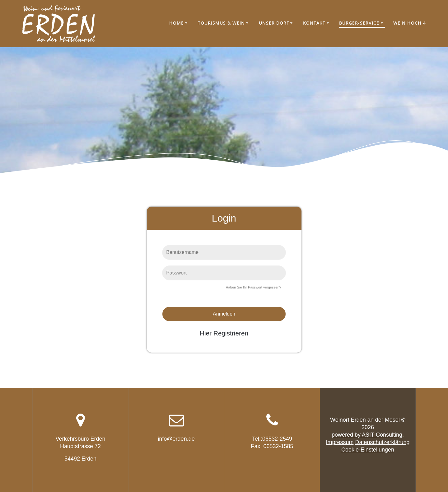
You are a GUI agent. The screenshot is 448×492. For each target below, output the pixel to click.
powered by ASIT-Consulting (367, 435)
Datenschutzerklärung (382, 442)
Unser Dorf (274, 23)
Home (177, 23)
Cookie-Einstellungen (368, 450)
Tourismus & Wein (221, 23)
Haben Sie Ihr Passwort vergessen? (253, 287)
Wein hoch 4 (410, 23)
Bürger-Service (359, 23)
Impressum (340, 442)
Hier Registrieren (224, 333)
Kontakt (314, 23)
